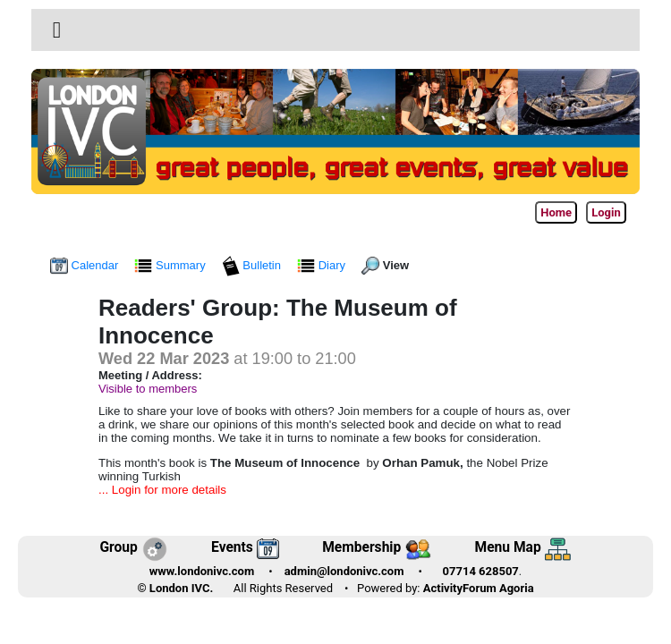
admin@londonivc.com (344, 571)
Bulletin (253, 265)
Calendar (86, 265)
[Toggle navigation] (57, 30)
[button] (57, 30)
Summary (171, 265)
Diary (323, 265)
